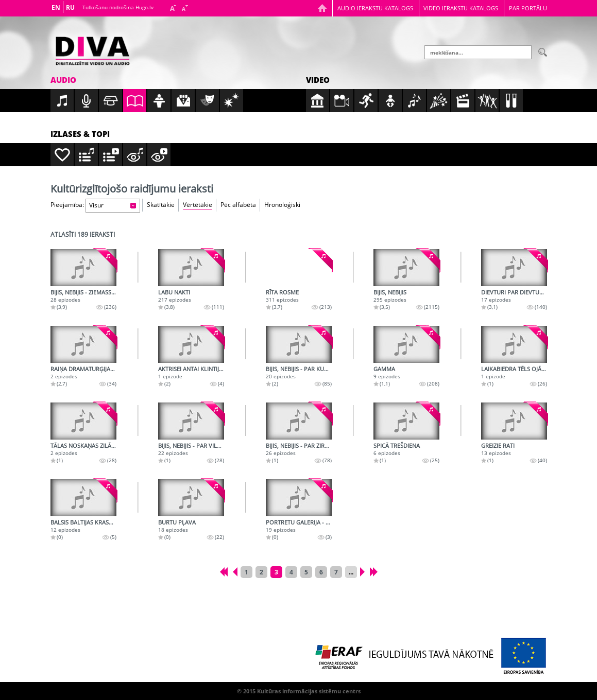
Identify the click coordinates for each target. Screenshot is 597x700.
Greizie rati (498, 445)
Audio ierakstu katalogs (375, 8)
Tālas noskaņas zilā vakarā (92, 445)
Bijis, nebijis (390, 292)
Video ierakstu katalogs (461, 8)
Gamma (384, 369)
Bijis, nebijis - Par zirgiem (302, 445)
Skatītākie (161, 205)
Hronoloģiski (282, 205)
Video (318, 80)
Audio (63, 80)
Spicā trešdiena (397, 445)
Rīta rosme (282, 292)
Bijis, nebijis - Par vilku (191, 445)
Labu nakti (174, 292)
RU (70, 7)
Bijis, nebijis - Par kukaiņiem (306, 369)
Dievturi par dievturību (517, 292)
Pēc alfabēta (238, 205)
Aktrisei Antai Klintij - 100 (196, 369)
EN (56, 7)
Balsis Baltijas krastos (85, 522)
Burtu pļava (177, 522)
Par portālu (528, 8)
